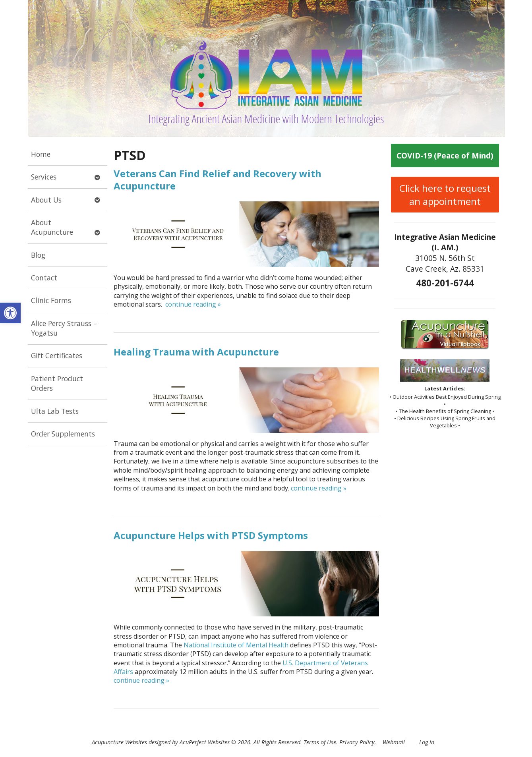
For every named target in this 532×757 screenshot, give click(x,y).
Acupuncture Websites (119, 742)
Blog (38, 255)
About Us (46, 200)
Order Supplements (63, 434)
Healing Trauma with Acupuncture (196, 352)
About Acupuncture (52, 227)
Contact (44, 278)
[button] (10, 313)
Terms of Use (320, 742)
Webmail (394, 742)
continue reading (193, 304)
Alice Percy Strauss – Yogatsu (64, 328)
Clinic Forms (51, 300)
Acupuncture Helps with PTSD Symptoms (211, 535)
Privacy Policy (357, 742)
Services (44, 177)
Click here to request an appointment (445, 195)
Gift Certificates (57, 355)
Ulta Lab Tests (55, 411)
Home (41, 154)
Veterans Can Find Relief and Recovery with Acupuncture (218, 180)
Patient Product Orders (57, 383)
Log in (427, 742)
